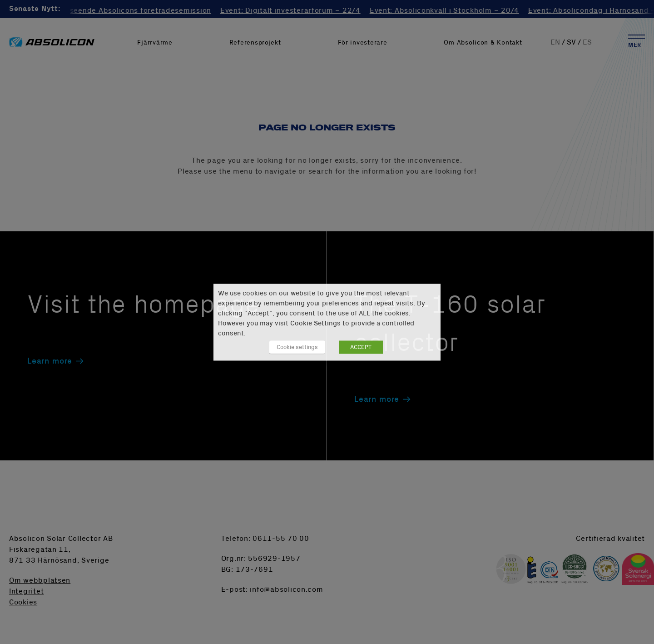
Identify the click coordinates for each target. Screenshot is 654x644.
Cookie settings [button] (297, 347)
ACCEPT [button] (361, 347)
